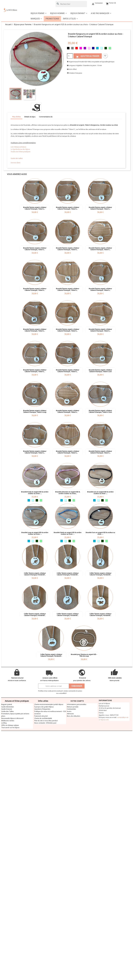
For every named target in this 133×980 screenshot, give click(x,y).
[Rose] (89, 49)
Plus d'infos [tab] (16, 117)
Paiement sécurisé (41, 716)
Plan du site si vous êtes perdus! (46, 721)
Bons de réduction (74, 716)
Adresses (70, 714)
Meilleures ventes (8, 721)
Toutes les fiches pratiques (21, 152)
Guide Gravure (7, 709)
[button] (101, 13)
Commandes (71, 709)
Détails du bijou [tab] (30, 117)
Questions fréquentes (42, 709)
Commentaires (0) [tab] (46, 117)
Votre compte (77, 701)
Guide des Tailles (8, 711)
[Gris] (73, 49)
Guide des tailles (17, 158)
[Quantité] (70, 56)
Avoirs (69, 711)
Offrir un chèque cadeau (10, 725)
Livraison (38, 714)
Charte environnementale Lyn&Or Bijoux (49, 704)
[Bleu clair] (102, 49)
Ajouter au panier (88, 57)
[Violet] (85, 49)
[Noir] (69, 49)
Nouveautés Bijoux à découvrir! (12, 718)
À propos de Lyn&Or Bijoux (44, 707)
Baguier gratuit (7, 704)
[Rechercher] (71, 4)
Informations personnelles (77, 704)
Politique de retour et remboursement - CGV (50, 711)
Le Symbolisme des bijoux (20, 149)
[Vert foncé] (106, 49)
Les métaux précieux (18, 147)
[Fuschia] (81, 49)
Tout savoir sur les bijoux (10, 727)
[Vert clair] (110, 49)
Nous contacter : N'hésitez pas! (45, 723)
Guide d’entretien (8, 707)
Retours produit (73, 707)
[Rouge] (77, 49)
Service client (15, 163)
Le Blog (4, 723)
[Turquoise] (98, 49)
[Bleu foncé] (93, 49)
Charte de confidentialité (43, 718)
